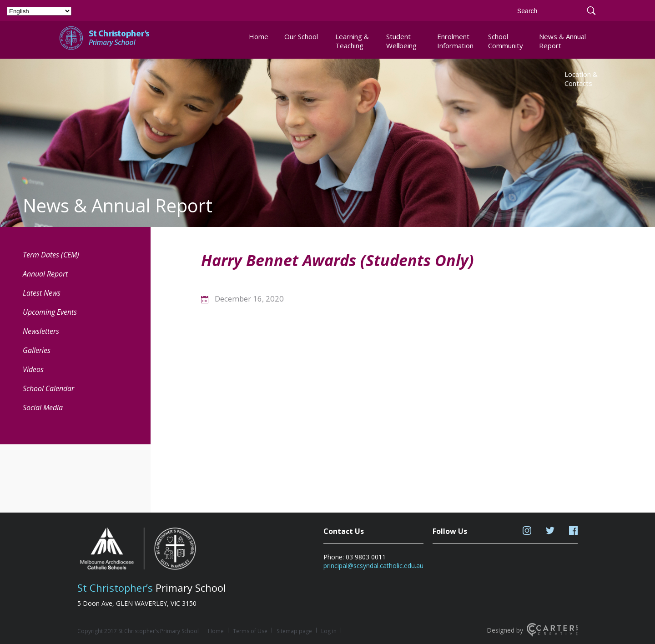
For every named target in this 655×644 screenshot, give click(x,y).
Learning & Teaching (352, 41)
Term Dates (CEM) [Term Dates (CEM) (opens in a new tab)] (51, 255)
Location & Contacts (581, 79)
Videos (33, 369)
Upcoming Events (50, 312)
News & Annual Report (562, 41)
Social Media (43, 408)
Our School (301, 36)
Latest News (42, 293)
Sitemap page (294, 631)
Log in (329, 631)
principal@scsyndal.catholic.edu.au (373, 566)
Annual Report (45, 274)
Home (259, 36)
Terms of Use (250, 631)
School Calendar (48, 388)
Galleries (37, 350)
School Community (506, 41)
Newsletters (41, 331)
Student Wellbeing (401, 41)
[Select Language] (39, 11)
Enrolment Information (455, 41)
